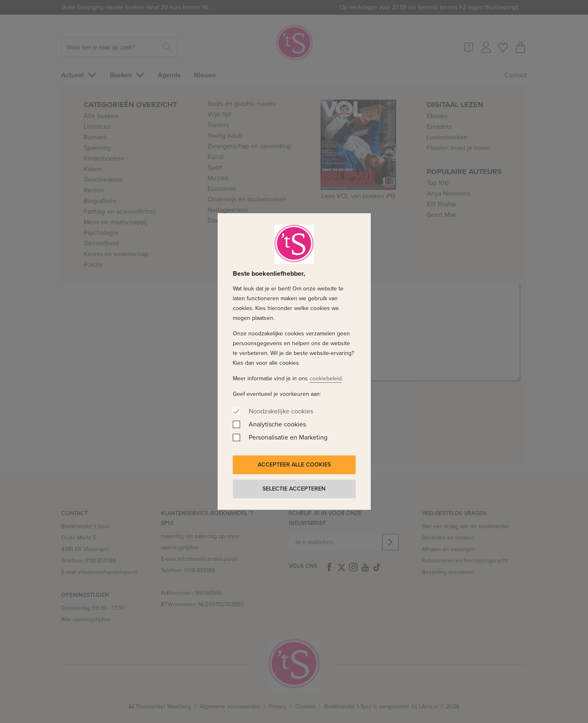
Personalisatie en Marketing (288, 437)
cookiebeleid (326, 378)
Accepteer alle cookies (294, 465)
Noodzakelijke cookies (281, 411)
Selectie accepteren (294, 489)
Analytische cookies (277, 424)
